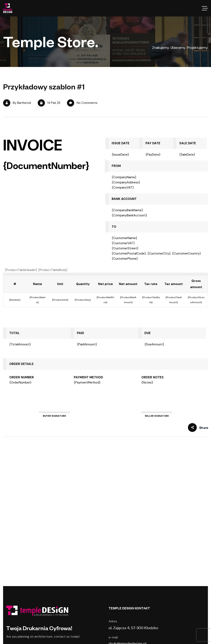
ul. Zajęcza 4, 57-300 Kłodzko (133, 627)
